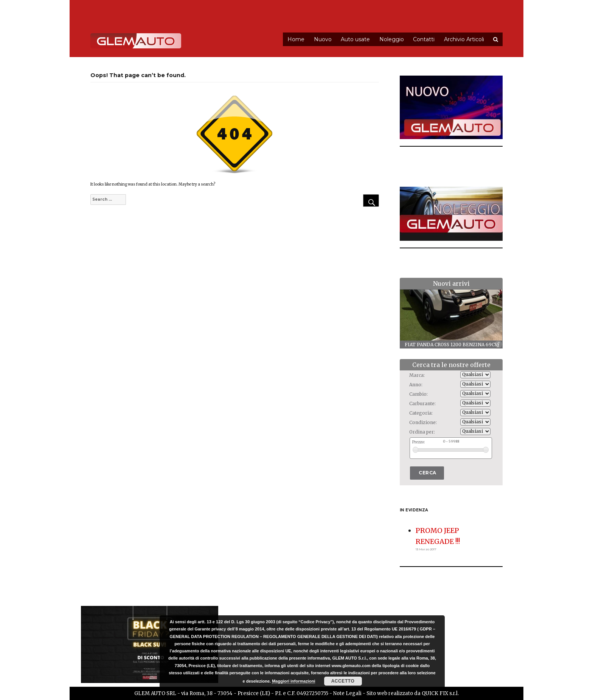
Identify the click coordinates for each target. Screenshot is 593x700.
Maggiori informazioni (293, 681)
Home (296, 39)
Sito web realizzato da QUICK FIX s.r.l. (413, 693)
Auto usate (355, 39)
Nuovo (323, 39)
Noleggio (392, 39)
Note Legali (347, 693)
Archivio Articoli (464, 39)
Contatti (424, 39)
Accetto (343, 681)
